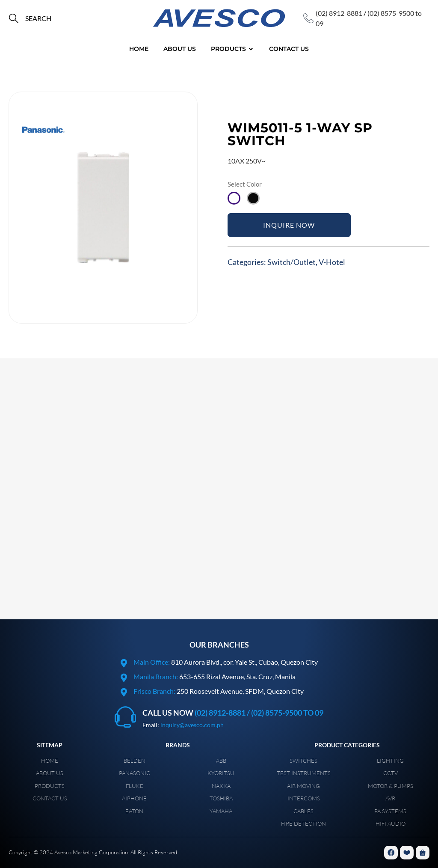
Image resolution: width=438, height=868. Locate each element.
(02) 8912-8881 (339, 13)
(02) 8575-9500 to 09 (287, 713)
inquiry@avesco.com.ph (192, 725)
